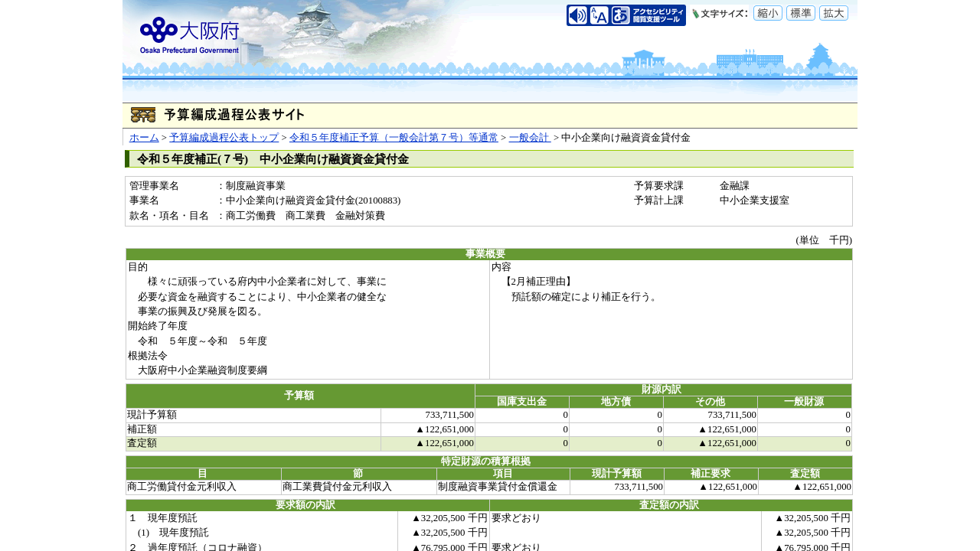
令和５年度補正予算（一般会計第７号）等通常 (394, 138)
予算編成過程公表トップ (224, 138)
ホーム (144, 138)
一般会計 (530, 138)
